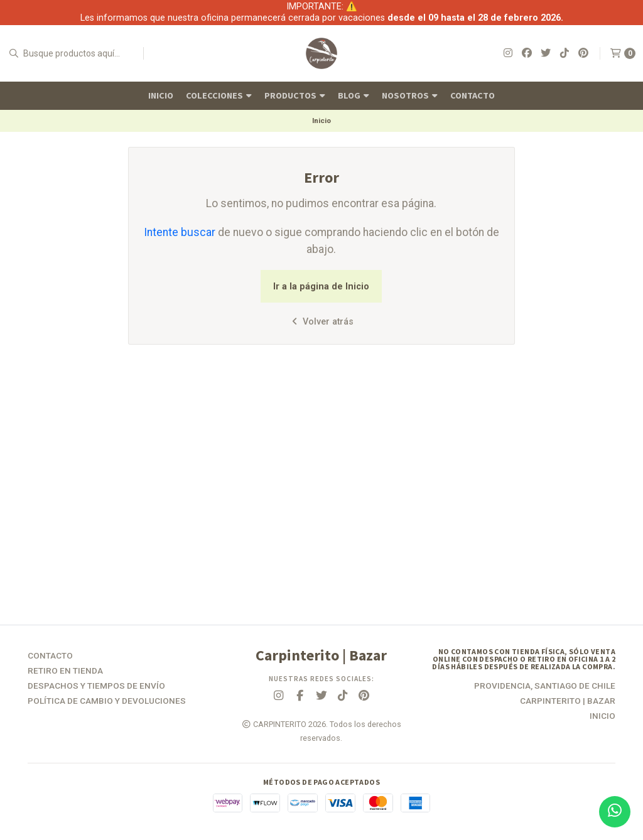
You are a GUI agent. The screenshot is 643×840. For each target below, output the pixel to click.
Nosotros (410, 95)
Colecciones (219, 95)
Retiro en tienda (65, 671)
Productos (295, 95)
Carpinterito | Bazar (568, 701)
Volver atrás (321, 322)
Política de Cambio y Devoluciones (107, 701)
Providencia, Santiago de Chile (545, 686)
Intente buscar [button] (180, 232)
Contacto (473, 95)
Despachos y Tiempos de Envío (96, 686)
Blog (354, 95)
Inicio (161, 95)
